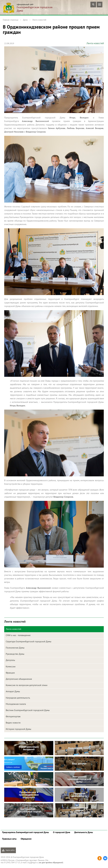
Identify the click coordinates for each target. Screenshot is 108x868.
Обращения (26, 839)
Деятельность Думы (84, 832)
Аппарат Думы (13, 691)
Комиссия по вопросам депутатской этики (27, 685)
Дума (25, 20)
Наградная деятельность (18, 698)
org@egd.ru (33, 862)
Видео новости (13, 723)
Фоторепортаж (13, 716)
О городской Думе (62, 832)
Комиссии (11, 666)
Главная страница (11, 20)
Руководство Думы (15, 654)
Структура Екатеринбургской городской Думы (29, 641)
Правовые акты (9, 839)
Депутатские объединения (19, 679)
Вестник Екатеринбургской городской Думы (28, 710)
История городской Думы (18, 729)
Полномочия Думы (15, 648)
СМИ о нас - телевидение (18, 635)
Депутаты (10, 660)
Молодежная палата (16, 704)
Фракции (10, 673)
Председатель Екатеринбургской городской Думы (26, 832)
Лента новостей (39, 20)
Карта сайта (8, 850)
